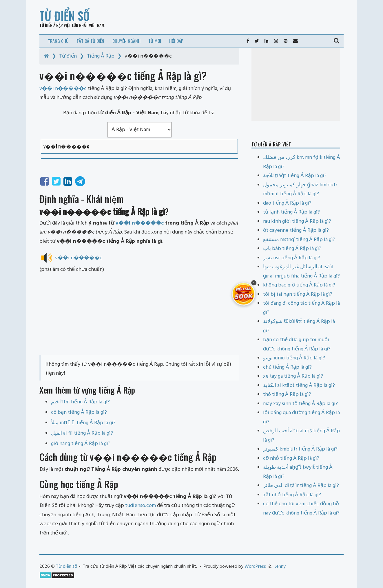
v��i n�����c (140, 223)
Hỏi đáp (176, 41)
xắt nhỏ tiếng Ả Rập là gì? (292, 495)
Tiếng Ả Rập (101, 56)
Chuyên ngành (126, 41)
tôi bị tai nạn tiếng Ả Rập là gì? (298, 294)
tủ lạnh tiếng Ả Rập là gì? (291, 212)
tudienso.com (141, 506)
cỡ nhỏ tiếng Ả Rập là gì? (291, 459)
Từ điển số (65, 16)
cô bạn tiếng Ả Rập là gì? (79, 412)
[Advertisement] (139, 315)
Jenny (280, 567)
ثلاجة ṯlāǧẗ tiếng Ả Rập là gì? (295, 176)
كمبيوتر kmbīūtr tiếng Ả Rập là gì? (300, 449)
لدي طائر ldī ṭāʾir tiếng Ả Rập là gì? (301, 486)
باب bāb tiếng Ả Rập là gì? (292, 249)
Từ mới (155, 41)
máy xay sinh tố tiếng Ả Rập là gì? (300, 404)
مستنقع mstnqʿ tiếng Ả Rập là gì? (299, 240)
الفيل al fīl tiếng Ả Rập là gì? (82, 433)
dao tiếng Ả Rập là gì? (287, 203)
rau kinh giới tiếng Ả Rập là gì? (297, 222)
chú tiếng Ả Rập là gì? (287, 367)
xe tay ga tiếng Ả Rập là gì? (293, 376)
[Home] (46, 56)
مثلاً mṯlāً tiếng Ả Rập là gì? (83, 423)
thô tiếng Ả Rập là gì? (287, 395)
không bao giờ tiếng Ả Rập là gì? (299, 285)
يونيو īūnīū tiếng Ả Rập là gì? (294, 358)
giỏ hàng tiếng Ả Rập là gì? (81, 444)
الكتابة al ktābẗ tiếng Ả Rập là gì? (299, 386)
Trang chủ (58, 41)
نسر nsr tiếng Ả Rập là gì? (292, 258)
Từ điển (68, 56)
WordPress (255, 567)
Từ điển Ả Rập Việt (55, 25)
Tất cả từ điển (90, 41)
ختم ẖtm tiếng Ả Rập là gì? (80, 402)
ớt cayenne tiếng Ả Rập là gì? (296, 230)
